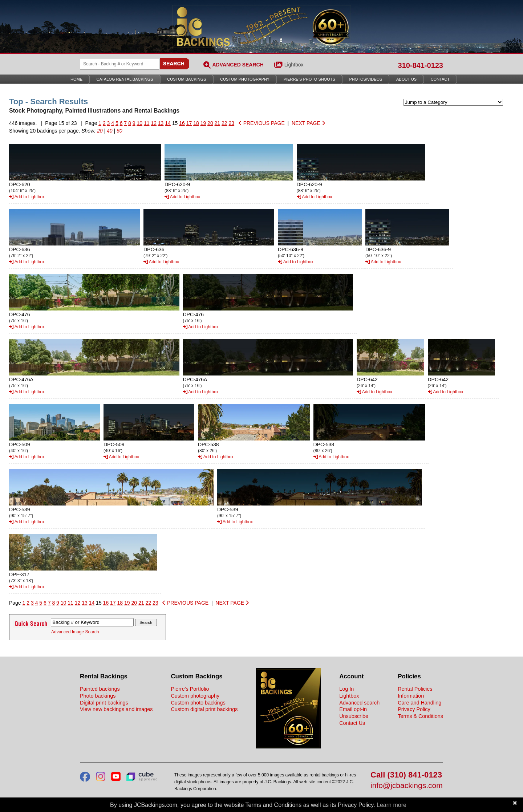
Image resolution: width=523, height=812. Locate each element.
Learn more (392, 805)
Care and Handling (419, 703)
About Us (406, 79)
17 (189, 123)
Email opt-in (353, 709)
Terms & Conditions (420, 716)
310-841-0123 (420, 65)
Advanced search (359, 703)
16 (182, 123)
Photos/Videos (366, 79)
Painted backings (100, 689)
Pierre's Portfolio (190, 689)
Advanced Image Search (75, 632)
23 (232, 123)
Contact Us (352, 723)
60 (119, 131)
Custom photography (195, 696)
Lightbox (294, 65)
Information (411, 696)
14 (168, 123)
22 (224, 123)
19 (203, 123)
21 (218, 123)
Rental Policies (415, 689)
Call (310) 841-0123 (406, 775)
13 (161, 123)
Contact (440, 79)
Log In (346, 689)
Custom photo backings (198, 703)
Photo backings (98, 696)
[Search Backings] (119, 64)
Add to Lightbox (27, 197)
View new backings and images (116, 709)
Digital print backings (104, 703)
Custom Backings (187, 79)
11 (147, 123)
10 (139, 123)
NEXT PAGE (308, 123)
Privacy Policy (414, 709)
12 (154, 123)
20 (210, 123)
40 (110, 131)
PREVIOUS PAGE (262, 123)
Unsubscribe (354, 716)
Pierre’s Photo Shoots (309, 79)
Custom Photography (245, 79)
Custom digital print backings (204, 709)
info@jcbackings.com (407, 786)
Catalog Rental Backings (125, 79)
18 (196, 123)
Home (76, 79)
